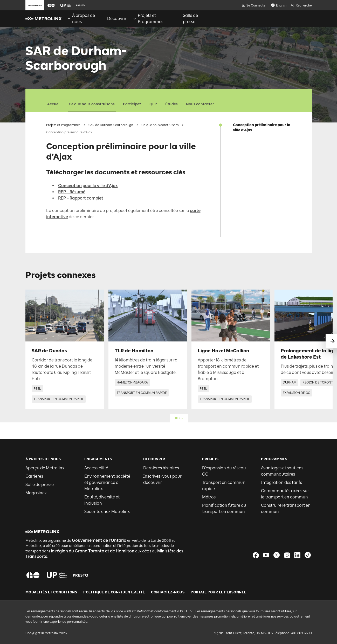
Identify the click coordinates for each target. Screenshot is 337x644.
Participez (132, 104)
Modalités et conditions (51, 592)
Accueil (54, 104)
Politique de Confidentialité (114, 592)
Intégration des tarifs (281, 482)
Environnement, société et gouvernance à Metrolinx (107, 482)
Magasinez (36, 493)
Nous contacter (200, 104)
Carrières (34, 476)
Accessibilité (96, 468)
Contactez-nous (168, 592)
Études (171, 104)
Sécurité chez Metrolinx (107, 512)
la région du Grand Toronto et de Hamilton (93, 551)
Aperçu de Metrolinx (45, 468)
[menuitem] (84, 19)
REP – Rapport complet (81, 198)
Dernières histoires (161, 468)
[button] (51, 5)
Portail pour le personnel (218, 592)
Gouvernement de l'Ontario (99, 540)
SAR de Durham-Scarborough (111, 125)
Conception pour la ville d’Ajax (88, 186)
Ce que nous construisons (92, 104)
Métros (209, 497)
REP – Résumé (72, 192)
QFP (153, 104)
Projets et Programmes (63, 125)
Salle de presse (40, 485)
